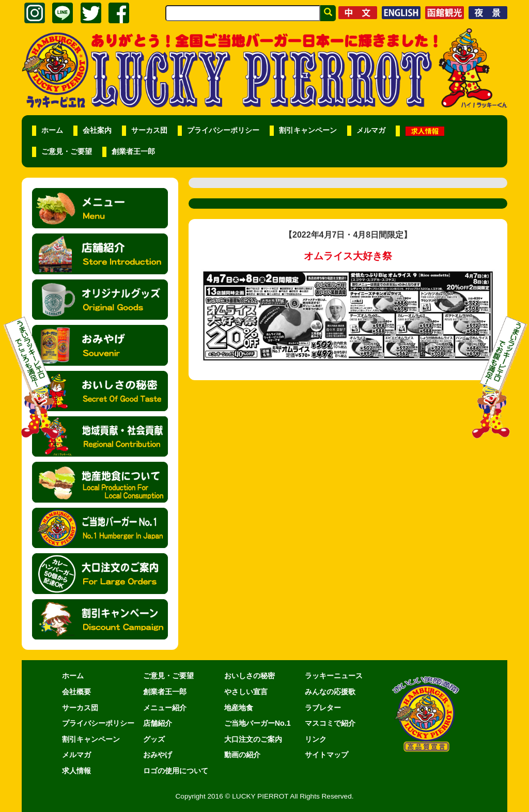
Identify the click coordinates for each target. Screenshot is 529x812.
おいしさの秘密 (250, 676)
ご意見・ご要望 (67, 152)
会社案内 (97, 130)
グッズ (154, 739)
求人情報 (76, 771)
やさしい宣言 (246, 692)
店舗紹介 (158, 723)
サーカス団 (149, 130)
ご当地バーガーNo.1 (258, 723)
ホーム (52, 130)
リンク (316, 739)
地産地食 (239, 708)
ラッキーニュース (334, 676)
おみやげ (158, 755)
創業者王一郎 (133, 152)
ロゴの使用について (176, 771)
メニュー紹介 (165, 708)
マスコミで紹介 (330, 723)
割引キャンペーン (308, 130)
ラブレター (323, 708)
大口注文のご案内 (253, 739)
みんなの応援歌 (330, 692)
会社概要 (76, 692)
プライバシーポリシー (223, 130)
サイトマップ (326, 755)
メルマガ (371, 130)
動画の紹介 (242, 755)
